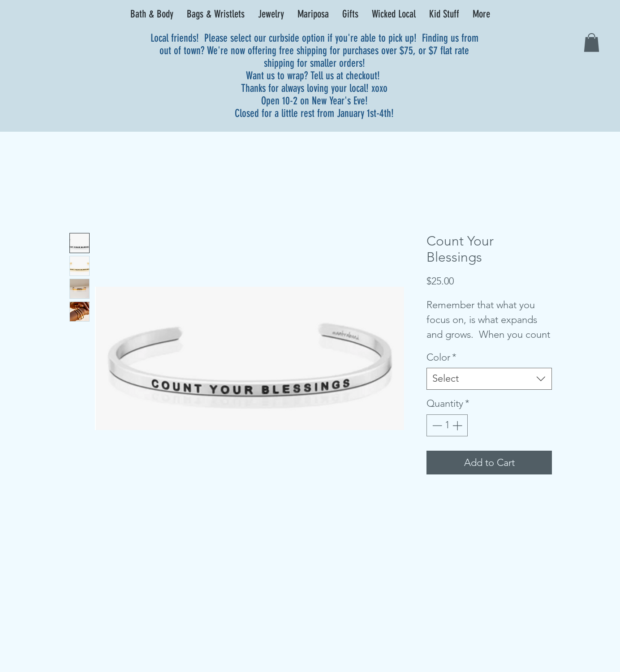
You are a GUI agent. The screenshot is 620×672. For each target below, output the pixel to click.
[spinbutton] (447, 425)
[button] (152, 14)
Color (441, 357)
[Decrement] (436, 425)
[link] (592, 43)
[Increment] (458, 425)
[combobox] (489, 379)
